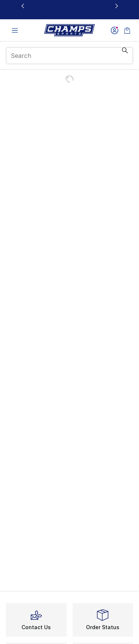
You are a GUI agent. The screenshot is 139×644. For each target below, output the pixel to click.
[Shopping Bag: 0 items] (127, 30)
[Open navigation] (15, 30)
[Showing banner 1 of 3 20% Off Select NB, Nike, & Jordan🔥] (70, 10)
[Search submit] (125, 56)
